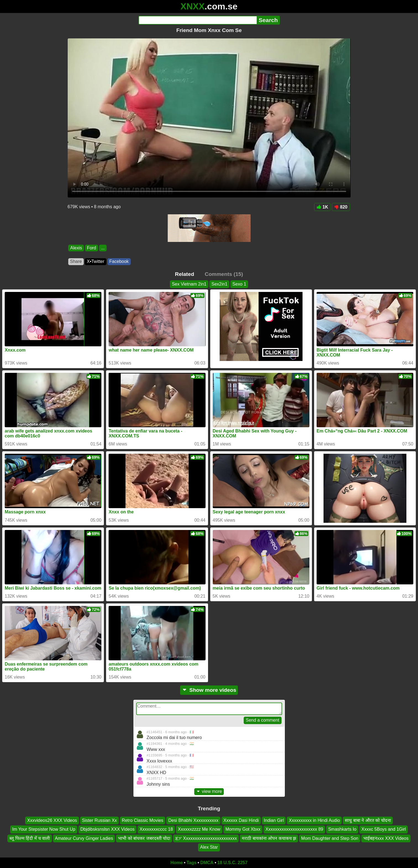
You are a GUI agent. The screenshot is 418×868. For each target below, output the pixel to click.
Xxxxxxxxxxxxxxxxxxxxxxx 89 (294, 829)
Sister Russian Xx (99, 820)
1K (322, 207)
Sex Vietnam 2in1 (189, 284)
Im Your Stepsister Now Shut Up (44, 829)
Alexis (76, 248)
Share (76, 261)
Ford (91, 248)
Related (184, 274)
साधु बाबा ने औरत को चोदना (368, 820)
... (103, 248)
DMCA (207, 863)
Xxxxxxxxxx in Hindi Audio (314, 820)
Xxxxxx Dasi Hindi (241, 820)
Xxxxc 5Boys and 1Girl (384, 829)
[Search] (198, 20)
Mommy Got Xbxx (243, 829)
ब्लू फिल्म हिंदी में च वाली (30, 838)
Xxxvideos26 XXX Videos (52, 820)
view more (209, 791)
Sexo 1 (239, 284)
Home (177, 863)
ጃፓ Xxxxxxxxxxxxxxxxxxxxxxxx (206, 838)
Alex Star (209, 847)
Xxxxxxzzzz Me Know (199, 829)
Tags (191, 863)
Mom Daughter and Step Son (330, 838)
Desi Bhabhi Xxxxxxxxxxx (193, 820)
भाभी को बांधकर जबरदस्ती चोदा (144, 838)
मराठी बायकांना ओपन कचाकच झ (269, 838)
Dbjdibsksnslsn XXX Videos (107, 829)
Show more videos (209, 690)
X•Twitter (95, 261)
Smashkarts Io (342, 829)
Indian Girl (274, 820)
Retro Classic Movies (143, 820)
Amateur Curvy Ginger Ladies (84, 838)
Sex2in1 (219, 284)
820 (341, 207)
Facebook (119, 261)
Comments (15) (224, 274)
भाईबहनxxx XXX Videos (386, 838)
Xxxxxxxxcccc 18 (156, 829)
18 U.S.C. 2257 (232, 863)
